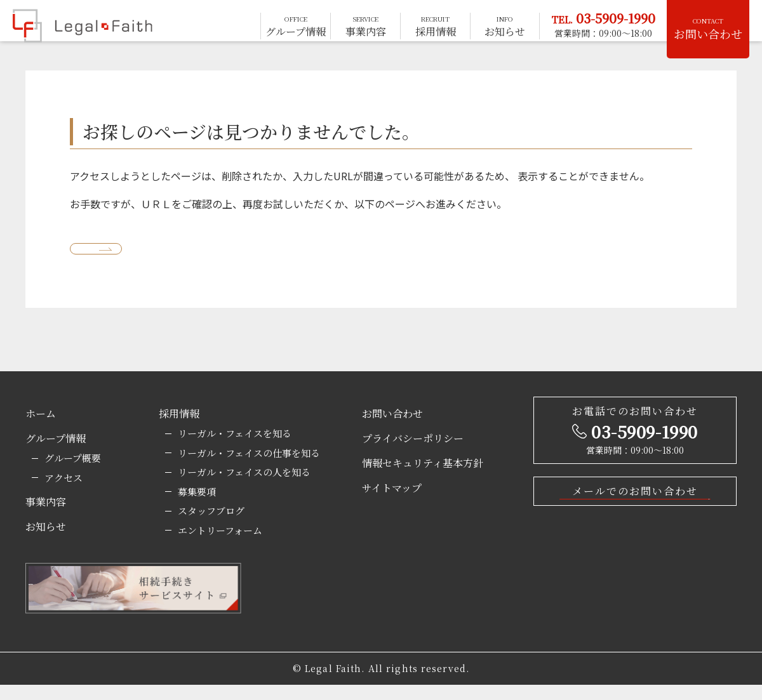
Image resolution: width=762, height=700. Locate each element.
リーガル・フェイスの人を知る (244, 487)
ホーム (41, 429)
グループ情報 (56, 453)
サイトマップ (392, 503)
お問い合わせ (708, 29)
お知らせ (46, 542)
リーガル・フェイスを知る (235, 448)
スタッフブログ (211, 526)
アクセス (63, 493)
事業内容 (46, 517)
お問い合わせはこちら (630, 530)
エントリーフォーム (220, 545)
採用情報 (179, 429)
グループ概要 (73, 473)
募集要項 (197, 507)
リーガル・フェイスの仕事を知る (249, 468)
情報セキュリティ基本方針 (423, 478)
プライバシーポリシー (413, 453)
